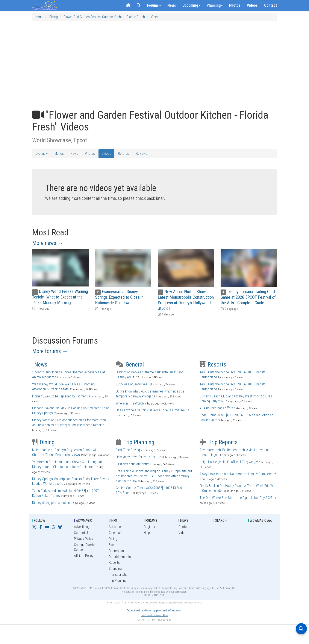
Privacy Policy (84, 539)
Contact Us (82, 533)
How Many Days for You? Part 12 (138, 457)
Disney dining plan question (51, 503)
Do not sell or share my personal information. (155, 610)
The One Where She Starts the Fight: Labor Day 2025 (236, 498)
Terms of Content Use (154, 615)
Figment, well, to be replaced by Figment (60, 396)
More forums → (50, 351)
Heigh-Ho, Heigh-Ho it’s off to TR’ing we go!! (229, 462)
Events (114, 545)
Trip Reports (219, 442)
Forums (154, 5)
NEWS (184, 521)
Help (147, 533)
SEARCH (221, 521)
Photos (235, 5)
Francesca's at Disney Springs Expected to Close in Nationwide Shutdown (119, 297)
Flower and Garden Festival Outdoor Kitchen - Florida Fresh (104, 17)
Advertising (82, 527)
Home (39, 17)
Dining (54, 17)
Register (150, 527)
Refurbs (123, 154)
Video (182, 533)
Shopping (115, 569)
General (130, 364)
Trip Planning (135, 442)
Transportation (119, 575)
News (172, 5)
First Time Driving (128, 450)
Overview (42, 154)
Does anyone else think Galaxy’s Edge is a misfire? (151, 410)
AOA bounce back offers (216, 408)
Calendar (115, 533)
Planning (215, 5)
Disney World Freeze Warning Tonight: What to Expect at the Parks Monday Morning (60, 297)
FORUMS (151, 521)
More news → (48, 243)
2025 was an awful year (132, 384)
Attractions (117, 527)
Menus (59, 154)
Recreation (116, 551)
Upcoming (191, 5)
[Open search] (301, 629)
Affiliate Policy (84, 556)
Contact (270, 5)
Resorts (213, 364)
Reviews (142, 154)
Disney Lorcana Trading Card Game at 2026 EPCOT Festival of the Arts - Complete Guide (248, 297)
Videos (252, 5)
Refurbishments (120, 557)
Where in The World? (130, 403)
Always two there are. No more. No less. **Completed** (238, 474)
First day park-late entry (132, 464)
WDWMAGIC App (261, 521)
